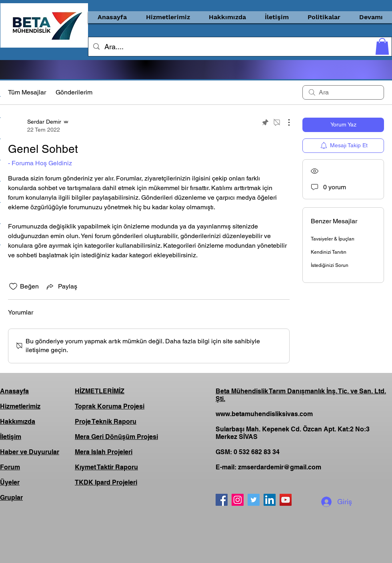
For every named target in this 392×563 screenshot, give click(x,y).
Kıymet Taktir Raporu (106, 467)
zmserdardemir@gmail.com (280, 467)
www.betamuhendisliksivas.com (264, 414)
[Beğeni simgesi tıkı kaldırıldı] (13, 287)
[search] (343, 92)
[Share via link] (61, 287)
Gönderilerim (74, 92)
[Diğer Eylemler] (285, 122)
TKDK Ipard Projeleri (106, 482)
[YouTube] (286, 500)
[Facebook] (222, 500)
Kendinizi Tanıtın (329, 252)
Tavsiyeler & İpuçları (333, 239)
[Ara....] (240, 47)
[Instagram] (238, 500)
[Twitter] (254, 500)
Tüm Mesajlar (27, 92)
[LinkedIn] (270, 500)
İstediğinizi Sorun (330, 265)
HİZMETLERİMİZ (100, 391)
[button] (168, 17)
